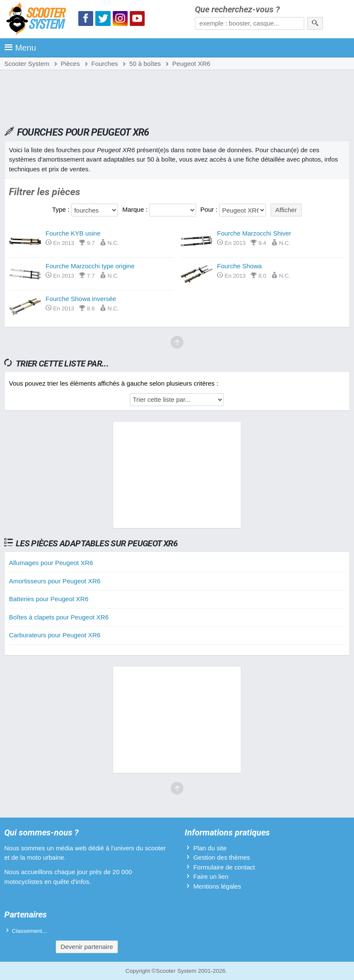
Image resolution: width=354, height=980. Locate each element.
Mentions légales (217, 886)
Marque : (136, 209)
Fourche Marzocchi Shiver (254, 233)
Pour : (210, 209)
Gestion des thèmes (221, 857)
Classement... (30, 931)
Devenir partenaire (87, 947)
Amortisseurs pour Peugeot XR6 (55, 581)
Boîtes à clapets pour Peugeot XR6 (59, 617)
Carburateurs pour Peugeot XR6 (55, 635)
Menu (20, 48)
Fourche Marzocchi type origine (90, 266)
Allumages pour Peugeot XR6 (51, 563)
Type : (61, 209)
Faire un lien (211, 876)
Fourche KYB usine (73, 233)
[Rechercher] (315, 23)
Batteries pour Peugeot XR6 (49, 599)
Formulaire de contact (224, 867)
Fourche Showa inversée (81, 299)
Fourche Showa (239, 266)
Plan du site (210, 848)
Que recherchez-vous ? (237, 10)
